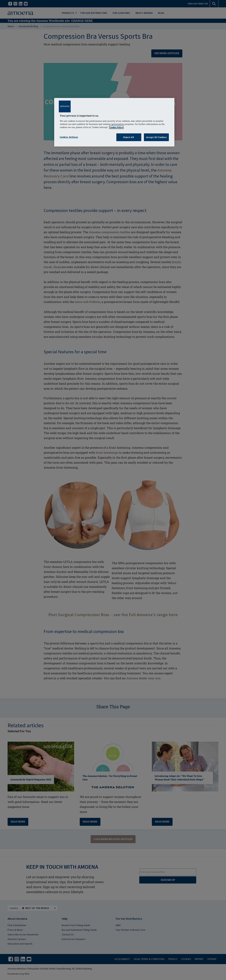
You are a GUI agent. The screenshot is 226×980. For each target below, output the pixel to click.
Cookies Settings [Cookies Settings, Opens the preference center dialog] (69, 137)
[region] (114, 122)
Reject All (129, 137)
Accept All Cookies (156, 137)
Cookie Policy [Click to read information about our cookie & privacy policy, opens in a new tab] (116, 127)
